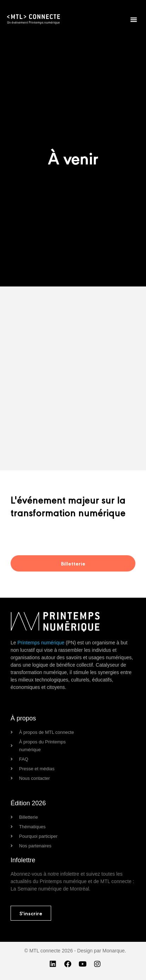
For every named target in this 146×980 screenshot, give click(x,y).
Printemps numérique (41, 643)
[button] (134, 19)
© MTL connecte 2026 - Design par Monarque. (75, 951)
